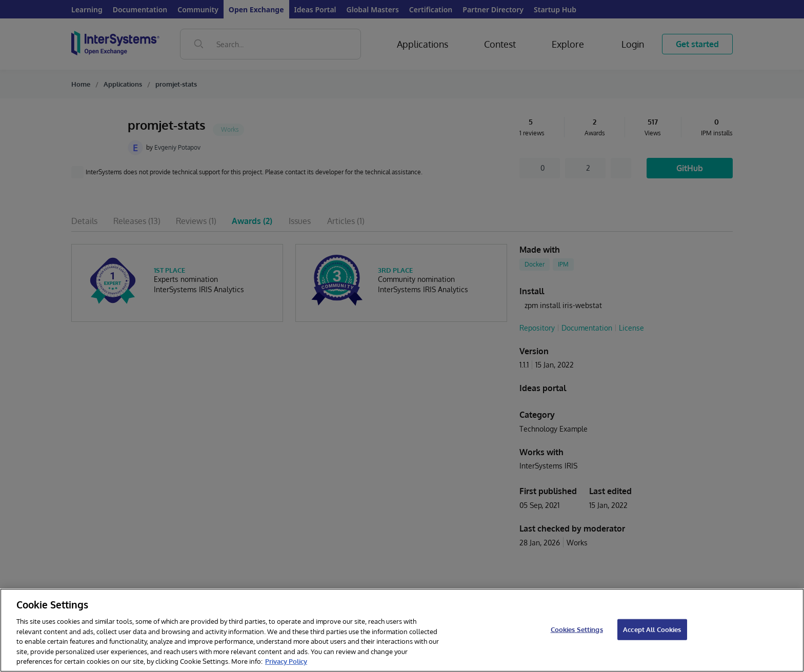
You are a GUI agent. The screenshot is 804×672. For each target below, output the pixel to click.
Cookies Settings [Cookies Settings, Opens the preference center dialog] (577, 629)
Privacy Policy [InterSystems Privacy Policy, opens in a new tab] (286, 661)
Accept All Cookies (652, 629)
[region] (402, 630)
